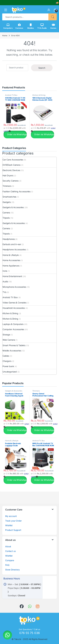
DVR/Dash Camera (12, 165)
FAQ (7, 565)
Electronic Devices (11, 170)
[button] (6, 10)
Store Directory (12, 570)
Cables (6, 356)
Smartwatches (9, 197)
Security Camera (11, 181)
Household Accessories (14, 308)
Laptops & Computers (13, 324)
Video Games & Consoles (14, 303)
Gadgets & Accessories (14, 223)
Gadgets (7, 202)
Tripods (6, 218)
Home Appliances (11, 266)
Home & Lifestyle (11, 255)
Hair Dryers (8, 175)
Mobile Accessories (12, 351)
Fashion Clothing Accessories (17, 191)
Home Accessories (11, 260)
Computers (8, 26)
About (8, 546)
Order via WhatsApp (17, 134)
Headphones (9, 239)
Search (53, 17)
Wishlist (9, 525)
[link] (49, 10)
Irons (5, 271)
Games (53, 26)
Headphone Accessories (14, 249)
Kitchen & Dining (39, 95)
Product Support (13, 530)
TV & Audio (42, 26)
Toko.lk (18, 639)
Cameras (19, 26)
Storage (6, 335)
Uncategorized (10, 372)
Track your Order (13, 521)
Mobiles (31, 26)
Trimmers (7, 186)
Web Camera (9, 340)
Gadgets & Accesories (13, 207)
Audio (5, 281)
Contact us (10, 551)
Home (5, 36)
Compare (10, 560)
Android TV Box (11, 95)
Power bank (8, 366)
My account (11, 516)
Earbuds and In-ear (12, 244)
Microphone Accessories (14, 287)
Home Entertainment (12, 276)
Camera (6, 213)
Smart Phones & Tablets (14, 345)
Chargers (7, 361)
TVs (4, 292)
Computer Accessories (13, 329)
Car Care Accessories (13, 160)
